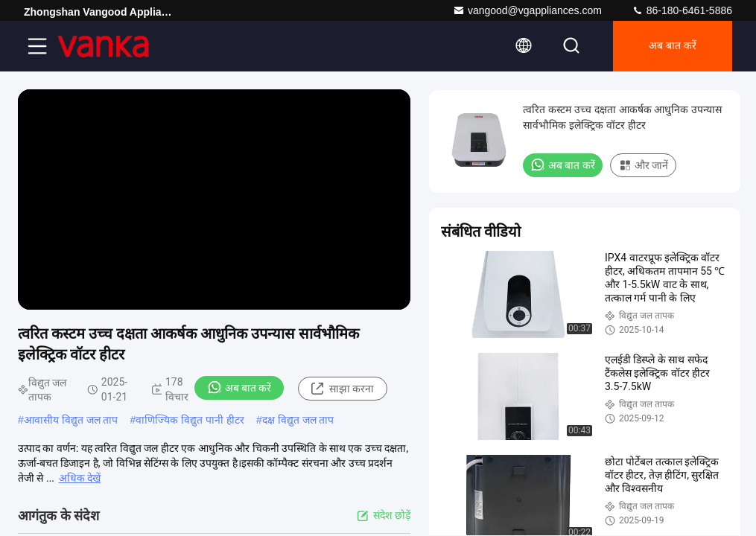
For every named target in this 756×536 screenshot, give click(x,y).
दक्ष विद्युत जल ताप (298, 420)
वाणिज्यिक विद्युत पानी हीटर (190, 420)
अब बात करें (673, 46)
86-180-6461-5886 (682, 10)
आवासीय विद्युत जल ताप (71, 420)
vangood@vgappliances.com (527, 10)
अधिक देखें (80, 478)
